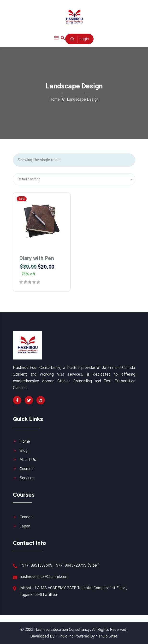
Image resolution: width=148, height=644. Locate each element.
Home (55, 99)
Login (79, 39)
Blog (24, 451)
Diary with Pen (37, 259)
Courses (27, 469)
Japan (25, 526)
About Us (28, 460)
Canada (26, 517)
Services (27, 478)
